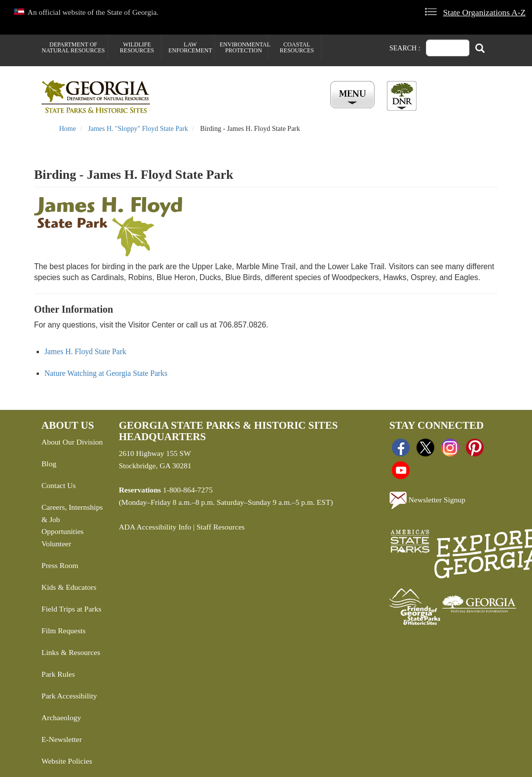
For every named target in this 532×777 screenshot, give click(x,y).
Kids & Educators (69, 587)
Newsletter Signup (427, 500)
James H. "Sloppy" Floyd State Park (138, 129)
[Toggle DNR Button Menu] (402, 96)
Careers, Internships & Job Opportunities (72, 519)
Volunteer (56, 544)
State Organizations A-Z (484, 13)
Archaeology (61, 717)
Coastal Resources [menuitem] (297, 47)
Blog (49, 464)
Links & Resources (71, 652)
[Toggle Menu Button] (354, 95)
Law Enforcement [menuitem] (190, 47)
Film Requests (63, 631)
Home (68, 129)
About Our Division (72, 442)
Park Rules (58, 674)
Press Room (60, 565)
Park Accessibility (69, 696)
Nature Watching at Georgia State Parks (106, 373)
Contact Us (58, 485)
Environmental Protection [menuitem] (244, 47)
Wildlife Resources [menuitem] (137, 47)
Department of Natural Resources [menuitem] (74, 47)
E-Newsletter (62, 739)
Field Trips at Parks (71, 609)
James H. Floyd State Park (85, 351)
